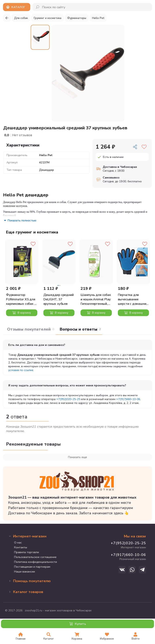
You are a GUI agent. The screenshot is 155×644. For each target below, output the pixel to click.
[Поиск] (38, 7)
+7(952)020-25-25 (68, 399)
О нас (18, 543)
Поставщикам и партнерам (32, 567)
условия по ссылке (21, 370)
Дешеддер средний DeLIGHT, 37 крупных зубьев (59, 299)
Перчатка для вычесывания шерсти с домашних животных (133, 299)
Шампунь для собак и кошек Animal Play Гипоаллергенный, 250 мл (96, 299)
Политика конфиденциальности (36, 562)
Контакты (21, 547)
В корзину (22, 313)
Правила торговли (27, 552)
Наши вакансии (25, 572)
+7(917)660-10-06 (128, 399)
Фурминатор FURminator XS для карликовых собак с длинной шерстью (21, 299)
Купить (78, 624)
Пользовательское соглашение (35, 557)
